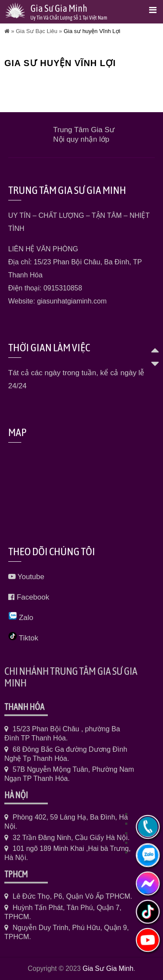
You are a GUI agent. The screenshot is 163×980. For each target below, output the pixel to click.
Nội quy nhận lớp (81, 139)
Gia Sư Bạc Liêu (37, 31)
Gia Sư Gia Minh (108, 968)
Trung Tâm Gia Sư (83, 130)
